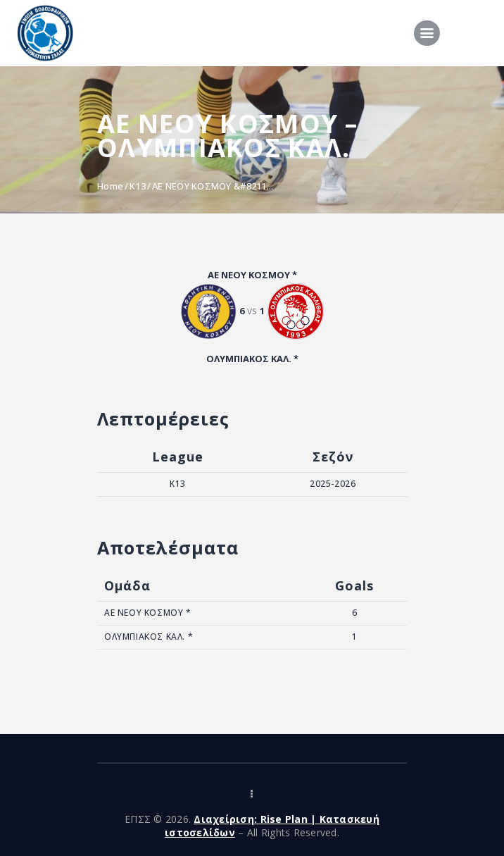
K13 (138, 186)
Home (110, 186)
